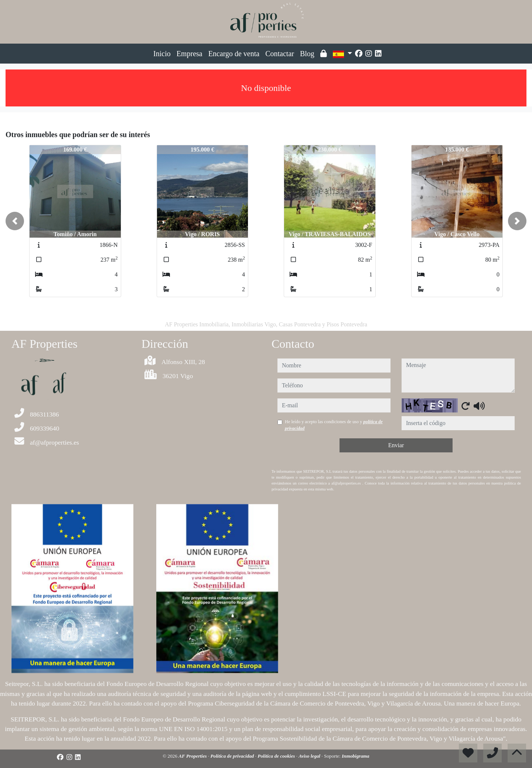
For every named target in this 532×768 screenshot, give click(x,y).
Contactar (280, 54)
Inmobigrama (356, 756)
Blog (307, 54)
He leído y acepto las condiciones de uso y (334, 425)
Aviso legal (310, 756)
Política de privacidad (233, 756)
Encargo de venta (234, 54)
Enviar (396, 445)
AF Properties (193, 756)
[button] (15, 221)
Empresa (190, 54)
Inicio (162, 54)
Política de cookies (277, 756)
